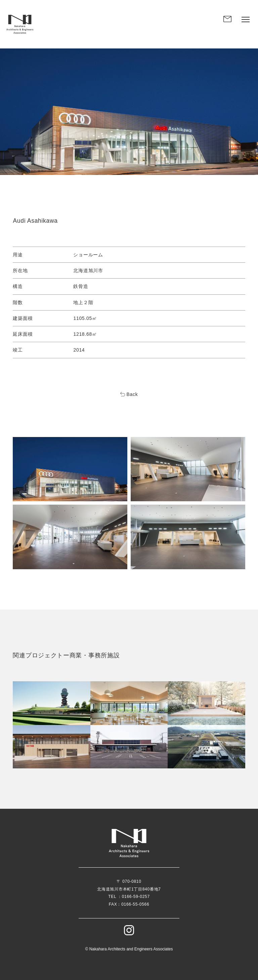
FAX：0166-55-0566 (129, 904)
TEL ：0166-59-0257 (129, 897)
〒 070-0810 (129, 881)
